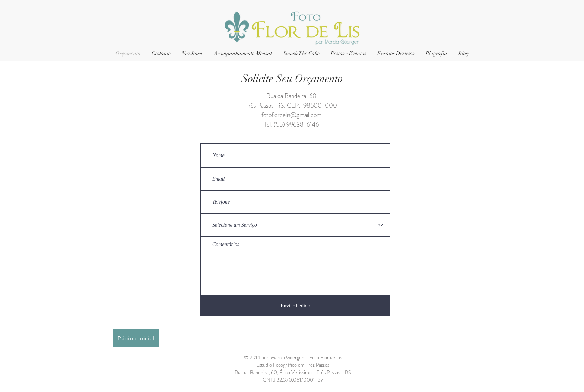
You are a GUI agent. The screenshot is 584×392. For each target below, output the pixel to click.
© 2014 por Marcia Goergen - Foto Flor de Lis (293, 357)
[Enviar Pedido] (295, 306)
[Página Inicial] (136, 338)
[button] (348, 53)
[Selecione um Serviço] (295, 225)
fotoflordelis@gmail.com (291, 115)
